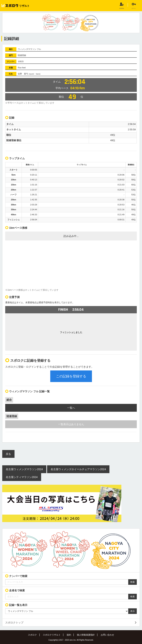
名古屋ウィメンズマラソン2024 (24, 469)
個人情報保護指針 (86, 635)
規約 (69, 635)
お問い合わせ (107, 635)
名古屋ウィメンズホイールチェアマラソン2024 (78, 469)
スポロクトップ (14, 623)
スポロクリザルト (52, 635)
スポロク (32, 635)
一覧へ (71, 408)
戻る (8, 454)
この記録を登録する (71, 376)
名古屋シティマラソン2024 (22, 477)
